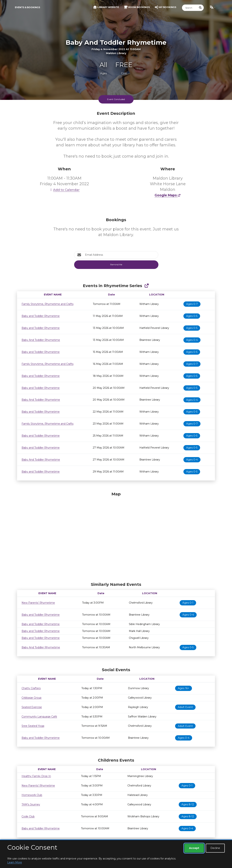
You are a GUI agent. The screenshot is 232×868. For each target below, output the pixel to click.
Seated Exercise (32, 707)
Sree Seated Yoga (33, 726)
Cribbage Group (32, 698)
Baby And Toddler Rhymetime (41, 340)
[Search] (190, 8)
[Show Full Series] (147, 286)
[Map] (116, 536)
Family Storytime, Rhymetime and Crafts (47, 304)
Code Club (28, 816)
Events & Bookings (27, 7)
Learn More (15, 862)
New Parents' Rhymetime (38, 603)
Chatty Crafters (31, 688)
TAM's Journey (31, 804)
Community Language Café (39, 717)
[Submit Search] (200, 8)
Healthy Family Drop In (36, 776)
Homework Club (32, 795)
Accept (194, 848)
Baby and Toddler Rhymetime (41, 316)
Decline (215, 848)
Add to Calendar (64, 190)
